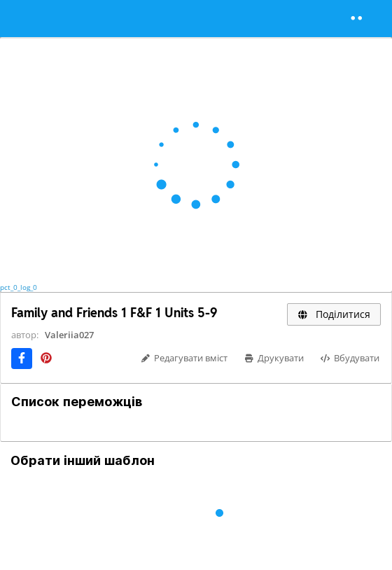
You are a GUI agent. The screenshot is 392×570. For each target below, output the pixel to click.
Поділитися (334, 314)
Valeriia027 (69, 335)
